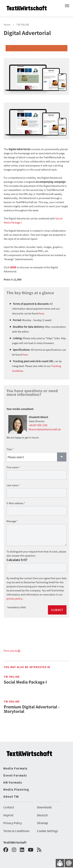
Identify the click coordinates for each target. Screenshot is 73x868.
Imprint (8, 812)
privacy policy (15, 595)
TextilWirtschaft (15, 839)
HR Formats (13, 779)
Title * (10, 446)
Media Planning (16, 786)
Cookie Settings (47, 827)
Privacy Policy (13, 819)
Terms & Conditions (16, 827)
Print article (12, 647)
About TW (11, 793)
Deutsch (42, 812)
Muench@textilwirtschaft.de (45, 426)
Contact (9, 804)
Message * (12, 518)
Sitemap (43, 819)
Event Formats (15, 772)
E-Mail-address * (16, 500)
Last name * (13, 482)
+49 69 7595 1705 (38, 422)
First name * (13, 464)
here (42, 310)
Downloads (44, 804)
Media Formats (15, 765)
